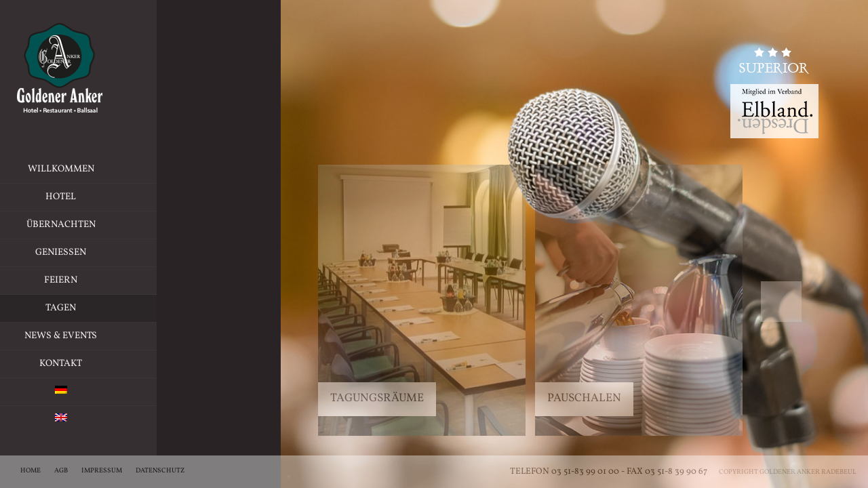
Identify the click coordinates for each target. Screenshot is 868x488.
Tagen (96, 308)
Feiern (136, 281)
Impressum (102, 470)
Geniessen (131, 253)
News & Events (96, 336)
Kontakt (96, 364)
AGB (61, 470)
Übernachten (127, 225)
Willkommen (96, 169)
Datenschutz (160, 470)
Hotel (136, 197)
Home (31, 470)
